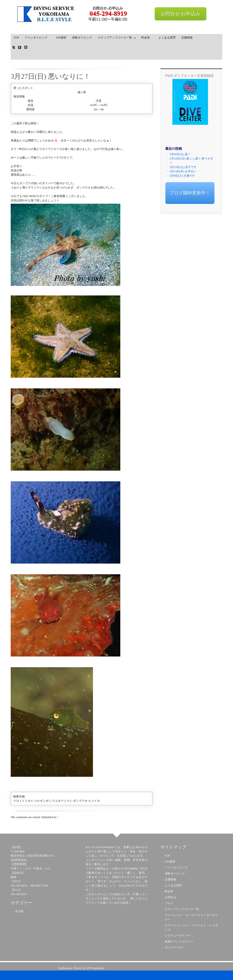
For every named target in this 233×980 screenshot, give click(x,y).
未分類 (19, 911)
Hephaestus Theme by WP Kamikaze (81, 968)
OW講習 (61, 38)
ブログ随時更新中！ (190, 193)
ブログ (169, 903)
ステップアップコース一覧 (116, 39)
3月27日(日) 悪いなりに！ (51, 76)
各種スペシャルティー (179, 941)
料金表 (147, 38)
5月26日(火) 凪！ (180, 154)
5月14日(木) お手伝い (183, 171)
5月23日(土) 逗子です (183, 167)
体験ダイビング (82, 38)
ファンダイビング (37, 38)
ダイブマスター (175, 947)
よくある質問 (167, 38)
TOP (16, 38)
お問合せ (170, 897)
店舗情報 (187, 38)
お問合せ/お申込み (180, 14)
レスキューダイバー (178, 936)
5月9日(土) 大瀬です (182, 176)
